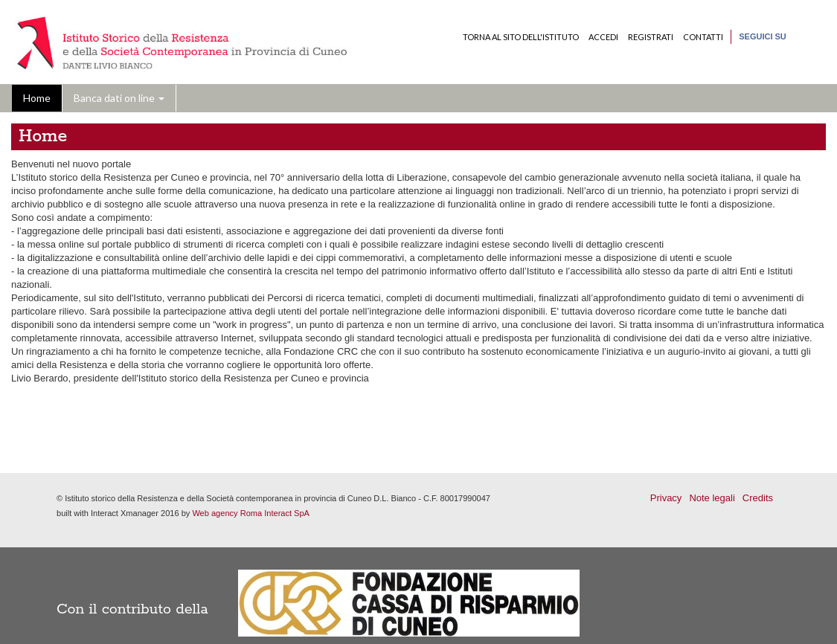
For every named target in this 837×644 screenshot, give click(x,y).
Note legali (712, 498)
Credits (758, 498)
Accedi (603, 37)
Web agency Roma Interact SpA (251, 513)
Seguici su (763, 36)
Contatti (703, 37)
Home (37, 98)
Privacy (666, 498)
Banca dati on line (119, 98)
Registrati (651, 37)
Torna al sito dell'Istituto (521, 37)
